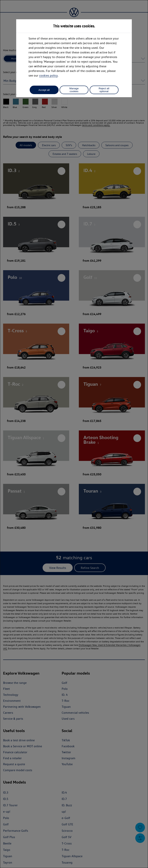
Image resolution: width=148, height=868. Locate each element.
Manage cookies (74, 90)
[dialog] (74, 434)
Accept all (44, 90)
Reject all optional (104, 90)
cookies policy (48, 75)
